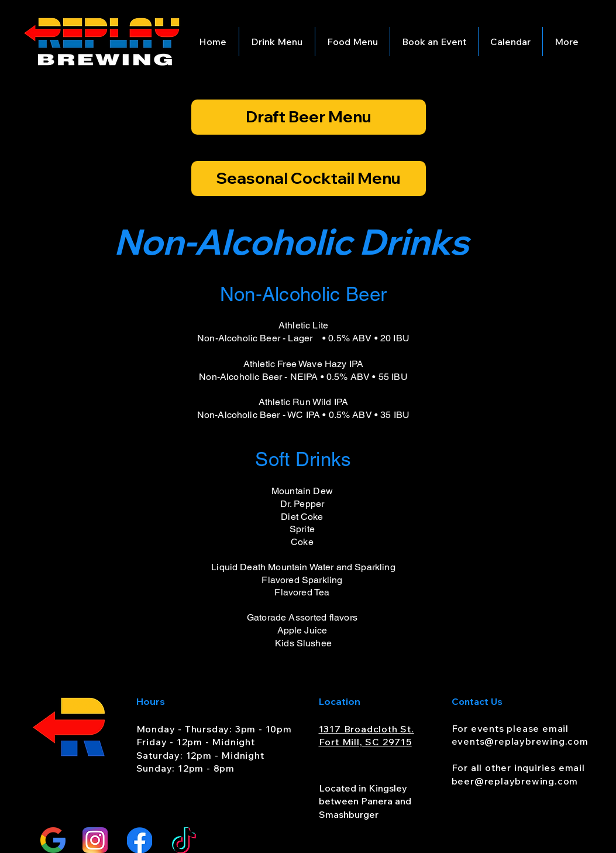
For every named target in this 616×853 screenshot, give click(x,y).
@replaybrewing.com (536, 741)
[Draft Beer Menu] (309, 117)
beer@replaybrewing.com (515, 781)
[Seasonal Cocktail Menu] (309, 179)
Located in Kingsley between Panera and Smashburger (365, 801)
